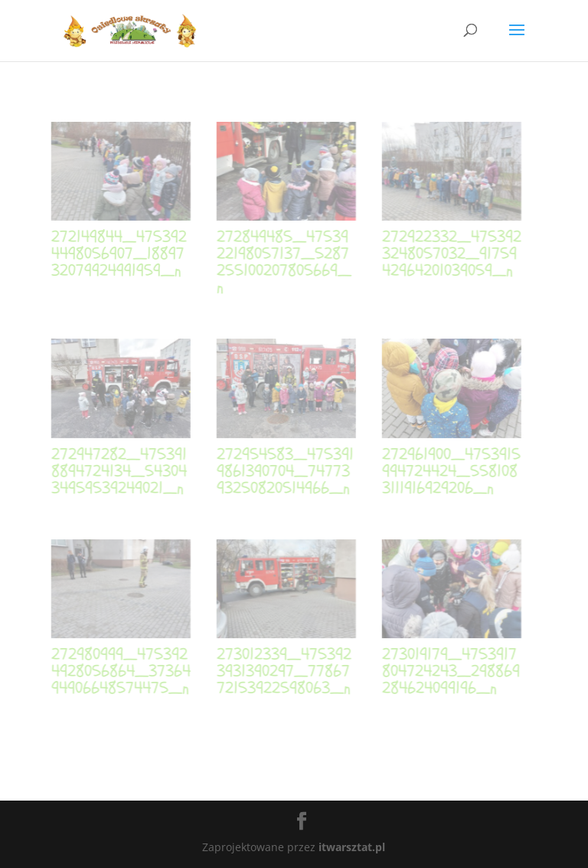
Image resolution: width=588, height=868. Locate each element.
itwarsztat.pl (352, 847)
